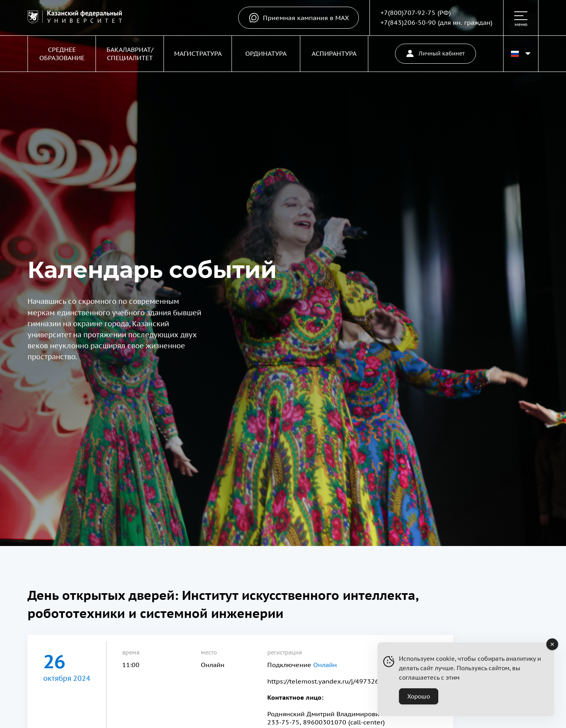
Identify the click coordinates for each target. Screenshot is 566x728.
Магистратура (198, 53)
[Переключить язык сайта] (521, 54)
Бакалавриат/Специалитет (130, 54)
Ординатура (266, 53)
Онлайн (325, 665)
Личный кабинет (436, 53)
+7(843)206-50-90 (408, 22)
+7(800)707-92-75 (408, 13)
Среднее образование (62, 54)
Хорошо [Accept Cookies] (419, 696)
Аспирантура (334, 53)
